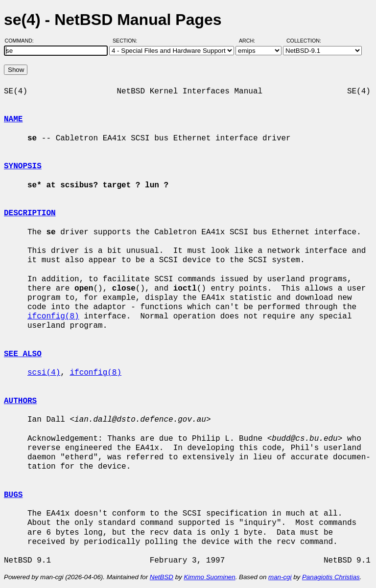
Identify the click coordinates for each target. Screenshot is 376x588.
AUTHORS (20, 401)
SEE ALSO (23, 354)
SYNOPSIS (23, 166)
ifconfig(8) (53, 317)
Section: (127, 41)
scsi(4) (44, 373)
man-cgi (280, 577)
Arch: (251, 41)
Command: (22, 41)
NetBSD (162, 577)
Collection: (304, 41)
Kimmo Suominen (209, 577)
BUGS (13, 495)
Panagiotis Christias (331, 577)
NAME (13, 119)
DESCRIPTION (30, 213)
